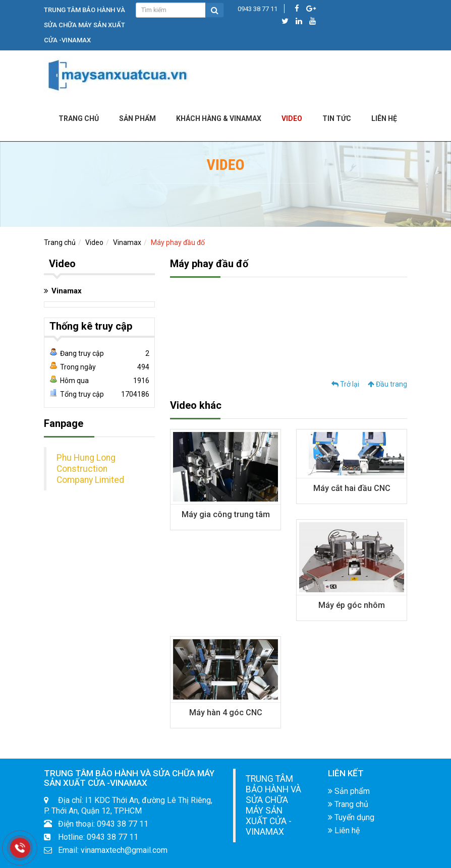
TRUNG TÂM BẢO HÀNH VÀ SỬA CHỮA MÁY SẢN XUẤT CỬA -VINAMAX (273, 805)
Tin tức (337, 118)
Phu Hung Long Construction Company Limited (90, 469)
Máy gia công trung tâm (226, 514)
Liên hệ (344, 830)
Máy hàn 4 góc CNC (226, 712)
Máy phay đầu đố (178, 242)
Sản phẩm (137, 118)
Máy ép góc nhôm (352, 605)
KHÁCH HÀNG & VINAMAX (219, 118)
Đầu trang (387, 384)
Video (292, 118)
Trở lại (345, 384)
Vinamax (127, 242)
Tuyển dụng (351, 817)
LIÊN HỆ (384, 118)
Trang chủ (79, 118)
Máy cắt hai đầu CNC (352, 488)
